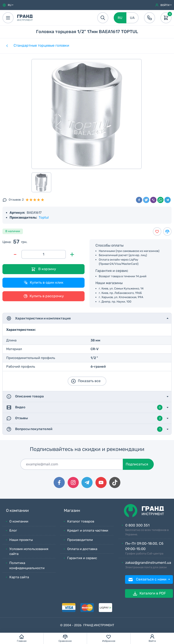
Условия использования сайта (29, 551)
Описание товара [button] (25, 397)
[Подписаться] (72, 464)
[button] (8, 5)
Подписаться (137, 464)
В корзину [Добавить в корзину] (44, 269)
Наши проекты (21, 540)
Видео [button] (84, 407)
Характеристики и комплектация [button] (38, 318)
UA (132, 18)
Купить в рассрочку (44, 296)
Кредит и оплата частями (88, 530)
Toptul (44, 217)
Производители (80, 540)
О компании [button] (17, 511)
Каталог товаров (81, 521)
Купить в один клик (43, 283)
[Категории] (7, 46)
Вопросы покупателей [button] (84, 429)
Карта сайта (19, 577)
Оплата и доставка (82, 549)
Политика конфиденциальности (27, 565)
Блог (13, 530)
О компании (19, 521)
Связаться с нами (148, 580)
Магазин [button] (72, 511)
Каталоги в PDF (149, 594)
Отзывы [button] (84, 418)
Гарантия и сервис (82, 558)
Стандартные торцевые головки (41, 45)
